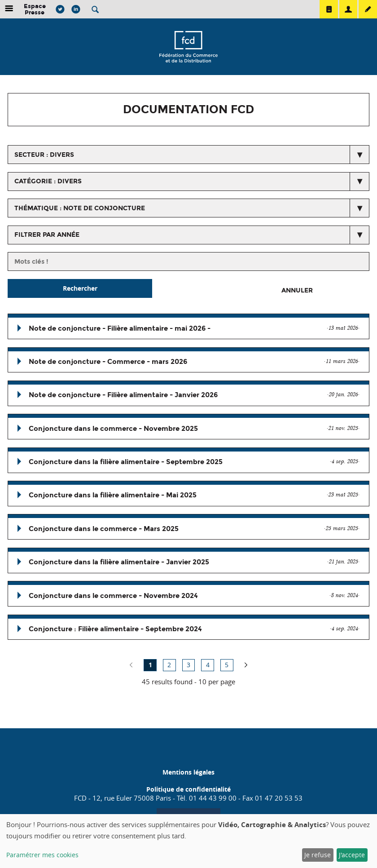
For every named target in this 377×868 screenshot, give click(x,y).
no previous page (131, 665)
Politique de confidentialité (188, 789)
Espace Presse (35, 9)
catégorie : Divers (48, 181)
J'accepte (352, 855)
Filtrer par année (47, 235)
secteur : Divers (44, 155)
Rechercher (80, 288)
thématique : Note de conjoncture (80, 208)
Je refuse (318, 855)
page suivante (246, 665)
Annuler (297, 290)
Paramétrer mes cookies (42, 855)
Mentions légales (188, 772)
